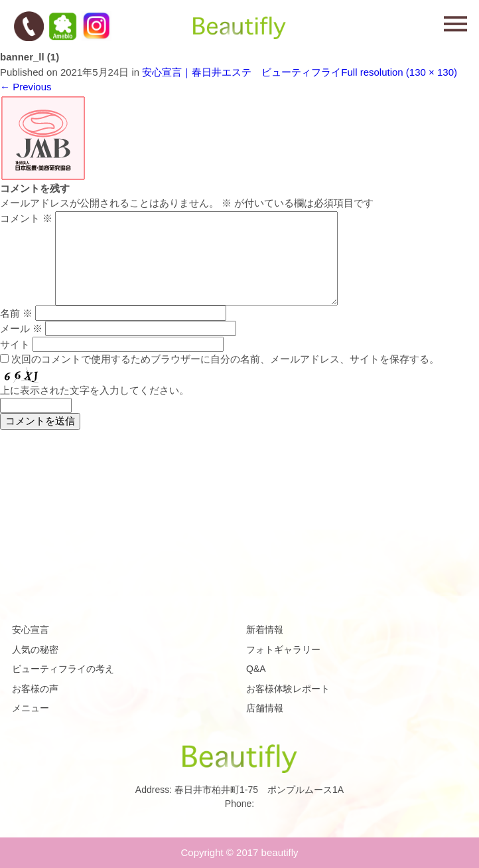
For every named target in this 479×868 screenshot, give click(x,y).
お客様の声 (35, 689)
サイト (15, 344)
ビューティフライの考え (63, 669)
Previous (26, 87)
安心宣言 (31, 630)
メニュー (31, 708)
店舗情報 (265, 708)
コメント (26, 218)
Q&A (256, 669)
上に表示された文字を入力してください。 (95, 390)
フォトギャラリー (283, 650)
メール (21, 328)
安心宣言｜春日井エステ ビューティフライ (241, 72)
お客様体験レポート (288, 689)
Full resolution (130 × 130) (399, 72)
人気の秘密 (35, 650)
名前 (16, 313)
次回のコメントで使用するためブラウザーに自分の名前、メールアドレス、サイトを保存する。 (225, 359)
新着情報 (265, 630)
